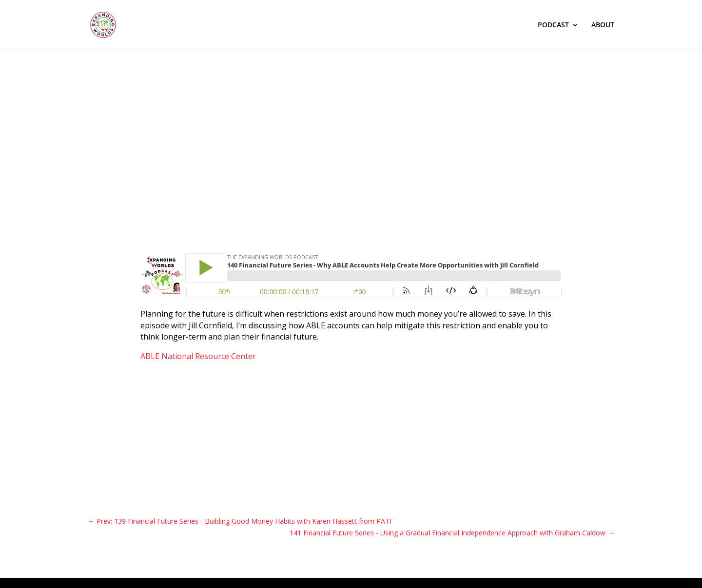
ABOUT (603, 25)
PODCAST (553, 25)
